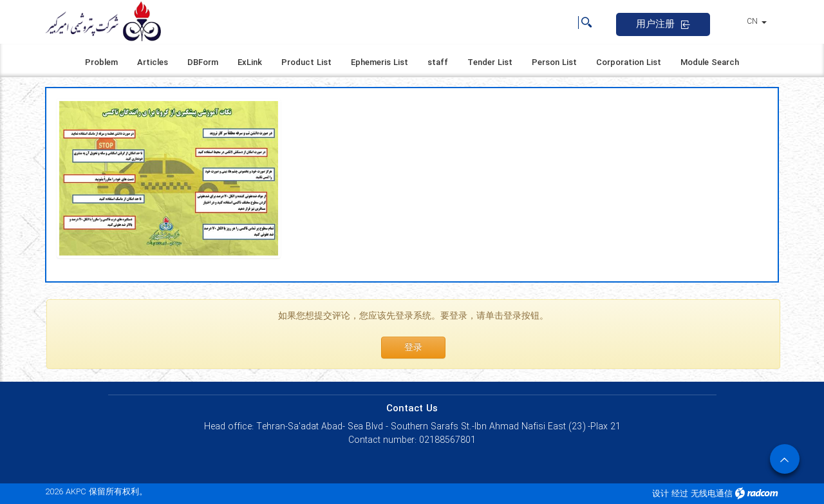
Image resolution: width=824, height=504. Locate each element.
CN (757, 22)
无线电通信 (712, 494)
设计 (660, 494)
